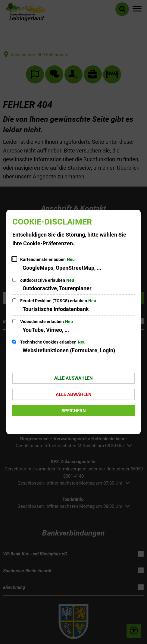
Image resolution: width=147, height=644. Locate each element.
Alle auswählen (73, 378)
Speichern (74, 411)
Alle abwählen (74, 394)
